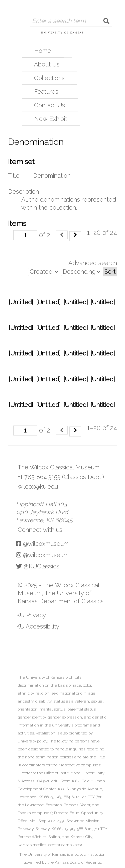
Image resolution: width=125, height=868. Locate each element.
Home (42, 51)
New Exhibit (50, 119)
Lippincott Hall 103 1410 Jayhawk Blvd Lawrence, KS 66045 (44, 512)
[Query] (65, 21)
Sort (110, 272)
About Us (47, 64)
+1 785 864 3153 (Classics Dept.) (61, 477)
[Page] (25, 235)
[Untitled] (21, 302)
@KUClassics (38, 566)
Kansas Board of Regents (78, 862)
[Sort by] (44, 272)
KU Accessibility (38, 626)
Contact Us (49, 105)
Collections (49, 78)
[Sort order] (81, 272)
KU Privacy (31, 615)
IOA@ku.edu (47, 781)
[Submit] (106, 21)
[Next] (75, 236)
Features (46, 92)
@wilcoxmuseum (42, 544)
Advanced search (93, 263)
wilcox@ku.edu (38, 486)
